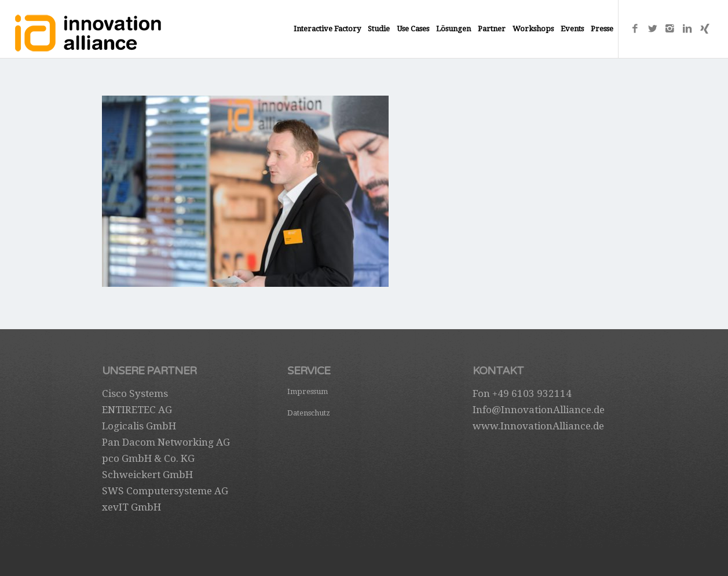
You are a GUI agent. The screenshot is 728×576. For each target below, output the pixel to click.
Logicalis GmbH (139, 426)
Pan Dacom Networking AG (166, 442)
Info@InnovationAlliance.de (539, 410)
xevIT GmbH (131, 507)
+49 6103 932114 (532, 393)
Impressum (308, 391)
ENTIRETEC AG (137, 410)
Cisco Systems (135, 393)
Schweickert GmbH (147, 475)
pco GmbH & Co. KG (148, 458)
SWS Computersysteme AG (165, 491)
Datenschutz (309, 413)
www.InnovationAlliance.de (538, 426)
